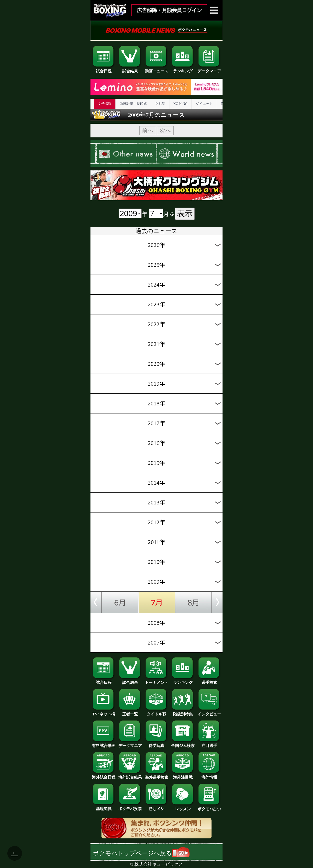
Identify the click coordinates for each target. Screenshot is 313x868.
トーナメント (156, 681)
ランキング (183, 69)
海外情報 (209, 775)
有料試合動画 (104, 744)
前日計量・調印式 (133, 104)
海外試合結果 (130, 775)
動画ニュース (156, 69)
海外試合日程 (104, 775)
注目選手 (209, 744)
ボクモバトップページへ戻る (141, 853)
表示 (185, 213)
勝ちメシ (156, 807)
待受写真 (156, 744)
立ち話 (160, 104)
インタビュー (209, 712)
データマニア (209, 69)
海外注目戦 (183, 775)
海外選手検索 (156, 776)
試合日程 (104, 69)
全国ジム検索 (183, 744)
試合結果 (130, 69)
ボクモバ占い (209, 807)
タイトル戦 (156, 712)
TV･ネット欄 (104, 712)
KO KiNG (180, 104)
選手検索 (209, 681)
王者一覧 (130, 712)
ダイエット (204, 104)
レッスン (183, 807)
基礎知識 (104, 807)
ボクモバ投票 (130, 807)
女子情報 (105, 104)
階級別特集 (183, 712)
